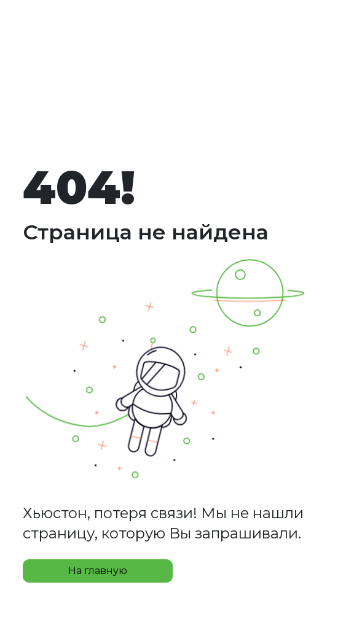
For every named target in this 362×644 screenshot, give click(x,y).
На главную (98, 571)
